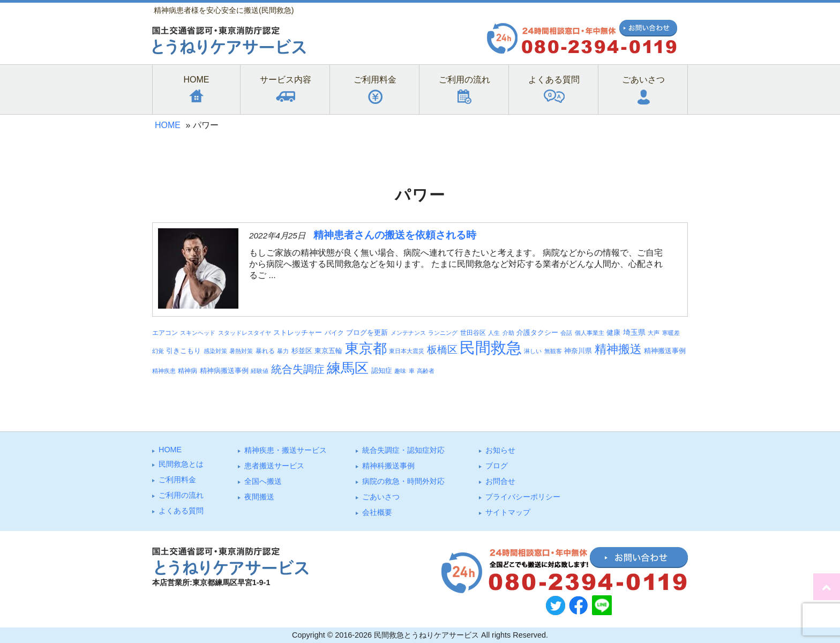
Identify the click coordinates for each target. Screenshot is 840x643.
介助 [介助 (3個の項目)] (508, 333)
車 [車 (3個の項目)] (412, 371)
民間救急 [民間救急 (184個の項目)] (491, 347)
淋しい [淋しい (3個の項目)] (533, 351)
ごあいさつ (381, 497)
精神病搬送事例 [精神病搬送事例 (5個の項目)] (224, 371)
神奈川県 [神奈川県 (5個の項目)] (578, 351)
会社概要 (377, 512)
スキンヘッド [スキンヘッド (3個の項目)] (198, 333)
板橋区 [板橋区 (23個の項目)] (442, 349)
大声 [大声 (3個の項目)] (654, 333)
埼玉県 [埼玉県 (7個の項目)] (634, 332)
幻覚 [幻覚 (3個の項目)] (158, 351)
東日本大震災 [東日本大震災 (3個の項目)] (407, 351)
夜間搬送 (259, 497)
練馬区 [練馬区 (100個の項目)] (348, 368)
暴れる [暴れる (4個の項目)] (265, 351)
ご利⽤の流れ (181, 495)
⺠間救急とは (181, 464)
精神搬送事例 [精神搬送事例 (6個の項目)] (665, 351)
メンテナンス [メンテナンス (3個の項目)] (408, 333)
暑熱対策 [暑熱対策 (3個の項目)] (241, 351)
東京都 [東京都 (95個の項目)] (366, 348)
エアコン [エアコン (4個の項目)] (165, 332)
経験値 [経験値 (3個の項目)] (260, 371)
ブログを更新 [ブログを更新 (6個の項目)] (367, 332)
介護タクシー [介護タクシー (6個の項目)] (537, 332)
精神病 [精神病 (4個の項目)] (187, 371)
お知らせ (500, 450)
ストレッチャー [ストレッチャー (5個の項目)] (298, 333)
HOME (168, 125)
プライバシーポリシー (523, 497)
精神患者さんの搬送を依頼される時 (395, 235)
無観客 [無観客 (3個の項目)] (553, 351)
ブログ (497, 466)
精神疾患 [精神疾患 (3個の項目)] (164, 371)
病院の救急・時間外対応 (403, 481)
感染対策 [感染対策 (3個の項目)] (215, 351)
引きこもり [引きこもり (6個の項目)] (183, 351)
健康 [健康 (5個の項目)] (613, 333)
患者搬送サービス (274, 466)
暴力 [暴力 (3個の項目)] (283, 351)
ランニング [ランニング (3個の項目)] (443, 333)
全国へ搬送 (263, 481)
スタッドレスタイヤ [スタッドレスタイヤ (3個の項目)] (245, 333)
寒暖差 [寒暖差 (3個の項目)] (671, 333)
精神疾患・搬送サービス (286, 450)
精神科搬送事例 (388, 466)
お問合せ (500, 481)
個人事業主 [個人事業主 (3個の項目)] (590, 333)
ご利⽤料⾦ (177, 480)
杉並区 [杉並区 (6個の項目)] (302, 351)
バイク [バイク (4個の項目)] (334, 332)
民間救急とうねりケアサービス (426, 635)
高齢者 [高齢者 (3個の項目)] (426, 371)
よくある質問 (181, 511)
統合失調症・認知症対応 (403, 450)
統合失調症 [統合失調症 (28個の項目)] (298, 369)
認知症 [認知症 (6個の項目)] (382, 371)
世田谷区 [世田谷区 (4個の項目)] (473, 332)
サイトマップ (508, 512)
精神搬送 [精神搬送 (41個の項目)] (618, 349)
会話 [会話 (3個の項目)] (566, 333)
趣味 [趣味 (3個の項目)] (400, 371)
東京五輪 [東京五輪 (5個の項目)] (328, 351)
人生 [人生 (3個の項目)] (494, 333)
